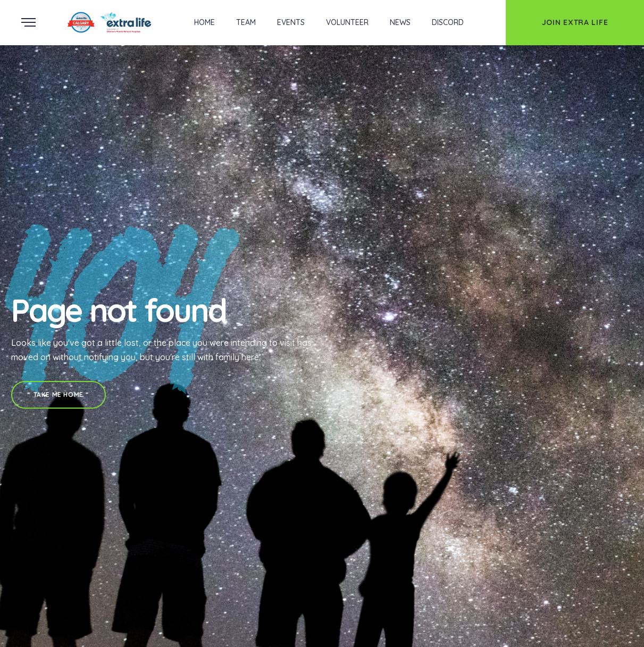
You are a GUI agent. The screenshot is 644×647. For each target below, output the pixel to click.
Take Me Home (58, 395)
